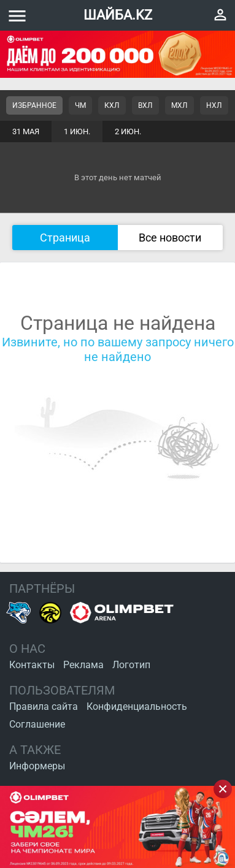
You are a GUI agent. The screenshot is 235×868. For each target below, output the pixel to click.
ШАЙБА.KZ (118, 15)
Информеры (37, 766)
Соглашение (37, 724)
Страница (65, 238)
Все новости (170, 238)
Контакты (32, 665)
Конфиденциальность (137, 706)
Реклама (83, 665)
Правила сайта (44, 706)
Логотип (131, 665)
